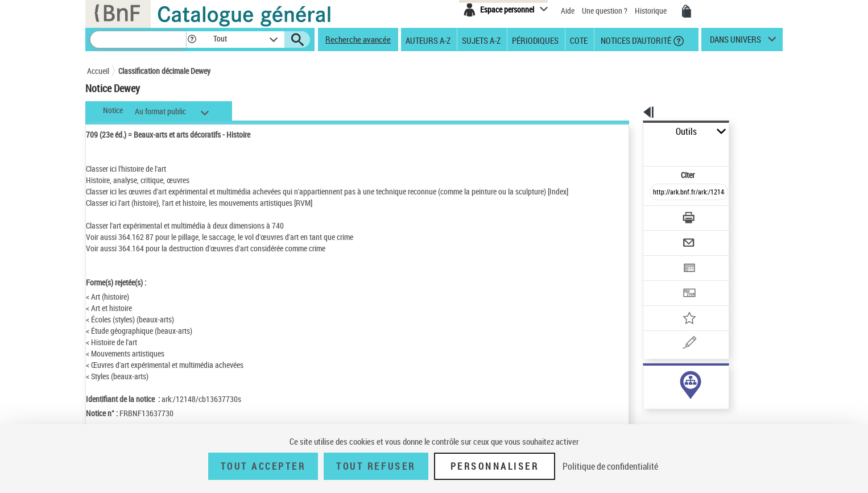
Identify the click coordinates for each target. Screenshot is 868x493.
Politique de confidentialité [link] (610, 466)
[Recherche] (138, 40)
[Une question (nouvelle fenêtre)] (679, 304)
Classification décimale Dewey (164, 71)
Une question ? (605, 11)
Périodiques (535, 40)
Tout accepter (263, 466)
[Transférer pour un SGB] (662, 259)
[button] (192, 40)
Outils (631, 132)
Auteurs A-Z (428, 40)
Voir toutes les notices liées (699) (677, 403)
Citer (639, 150)
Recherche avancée (358, 39)
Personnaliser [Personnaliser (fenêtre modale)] (495, 466)
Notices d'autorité (635, 40)
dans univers (735, 42)
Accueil (98, 71)
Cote (579, 40)
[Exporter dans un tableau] (665, 237)
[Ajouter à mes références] (664, 281)
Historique (652, 11)
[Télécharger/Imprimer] (659, 193)
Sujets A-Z (481, 40)
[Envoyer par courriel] (657, 215)
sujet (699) (648, 380)
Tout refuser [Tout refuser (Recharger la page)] (376, 466)
